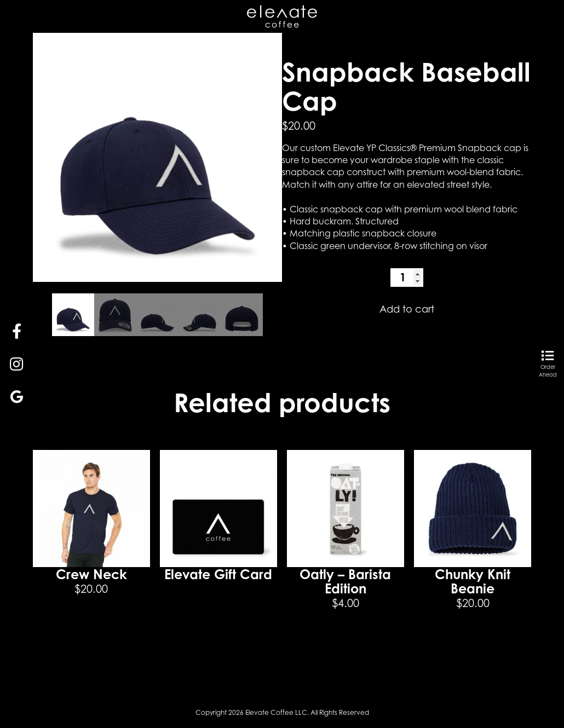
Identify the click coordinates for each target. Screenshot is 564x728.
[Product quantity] (407, 278)
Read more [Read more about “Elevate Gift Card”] (218, 606)
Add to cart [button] (346, 644)
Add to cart (407, 309)
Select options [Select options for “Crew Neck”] (91, 630)
